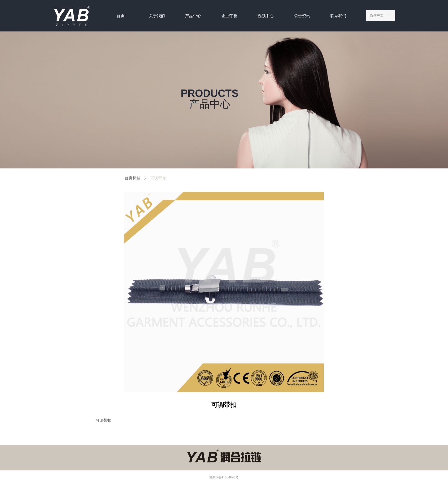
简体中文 (377, 15)
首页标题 (133, 178)
